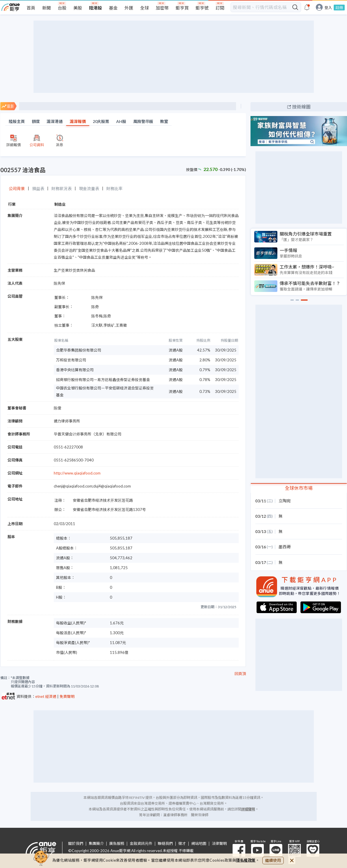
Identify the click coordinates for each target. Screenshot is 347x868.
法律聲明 (219, 844)
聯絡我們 (165, 844)
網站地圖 (199, 844)
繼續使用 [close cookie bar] (273, 860)
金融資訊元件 (141, 844)
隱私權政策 (246, 860)
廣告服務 (117, 844)
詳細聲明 (248, 809)
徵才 (182, 844)
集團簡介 (96, 844)
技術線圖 (301, 107)
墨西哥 (285, 547)
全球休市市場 (299, 488)
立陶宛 (285, 501)
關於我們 (76, 844)
